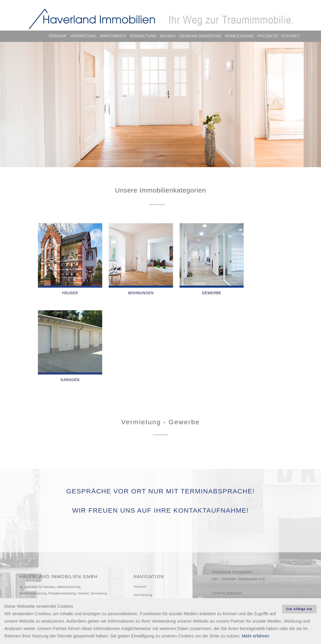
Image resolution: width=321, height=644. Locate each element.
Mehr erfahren (256, 636)
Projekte (268, 36)
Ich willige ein (299, 609)
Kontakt (290, 36)
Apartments (113, 36)
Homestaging (239, 36)
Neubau (168, 36)
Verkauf (58, 36)
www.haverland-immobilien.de (239, 548)
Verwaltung (143, 36)
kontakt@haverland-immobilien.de (243, 555)
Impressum (143, 566)
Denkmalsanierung (200, 36)
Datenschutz (144, 575)
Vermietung (83, 36)
